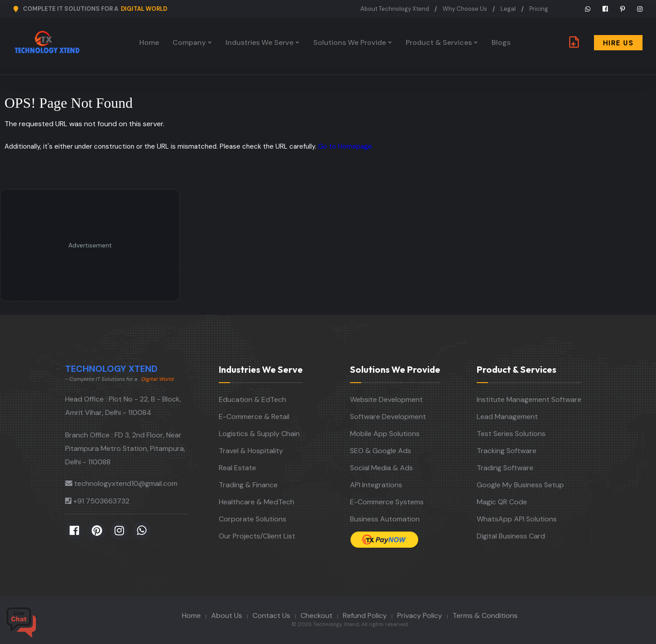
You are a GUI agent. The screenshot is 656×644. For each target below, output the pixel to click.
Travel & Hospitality (251, 451)
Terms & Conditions (485, 615)
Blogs (501, 42)
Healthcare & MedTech (257, 502)
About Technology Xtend (395, 9)
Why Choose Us (465, 9)
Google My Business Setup (520, 485)
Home (149, 42)
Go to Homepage (345, 146)
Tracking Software (507, 451)
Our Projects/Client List (257, 536)
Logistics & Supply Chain (259, 434)
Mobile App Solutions (385, 434)
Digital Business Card (511, 536)
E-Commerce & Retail (254, 417)
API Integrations (376, 485)
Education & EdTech (253, 399)
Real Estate (237, 468)
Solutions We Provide (350, 42)
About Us (227, 615)
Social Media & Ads (381, 468)
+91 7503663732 (101, 501)
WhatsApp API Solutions (517, 519)
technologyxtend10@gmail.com (126, 483)
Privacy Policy (420, 615)
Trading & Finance (248, 485)
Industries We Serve (259, 42)
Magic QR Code (502, 502)
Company (189, 42)
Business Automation (385, 519)
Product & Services (439, 42)
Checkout (317, 615)
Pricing (539, 9)
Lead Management (507, 417)
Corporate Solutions (253, 519)
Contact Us (271, 615)
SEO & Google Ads (381, 451)
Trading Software (505, 468)
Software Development (388, 417)
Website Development (386, 399)
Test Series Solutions (511, 434)
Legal (508, 9)
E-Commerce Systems (387, 502)
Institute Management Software (529, 399)
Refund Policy (365, 615)
